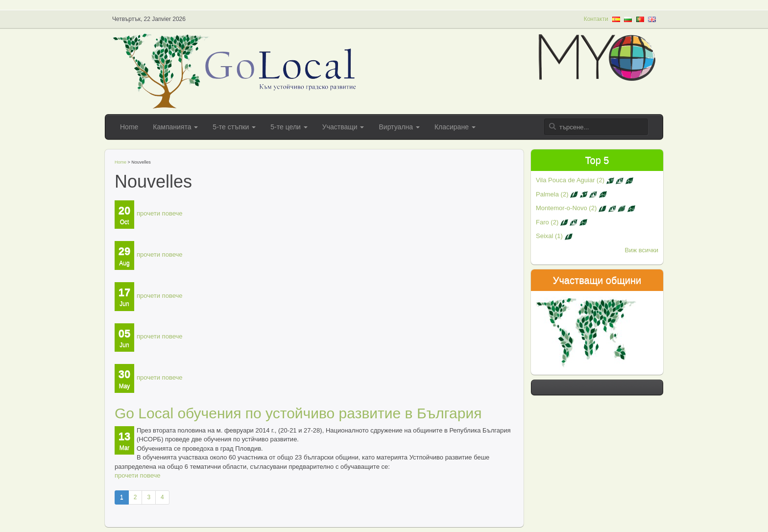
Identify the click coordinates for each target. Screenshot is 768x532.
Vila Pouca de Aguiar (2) (585, 180)
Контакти (596, 19)
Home (129, 127)
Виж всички (642, 250)
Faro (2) (562, 222)
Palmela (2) (571, 194)
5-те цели (289, 127)
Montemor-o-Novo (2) (586, 208)
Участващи (343, 127)
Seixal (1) (554, 236)
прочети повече (159, 213)
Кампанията (175, 127)
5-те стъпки (234, 127)
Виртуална (399, 127)
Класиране (455, 127)
